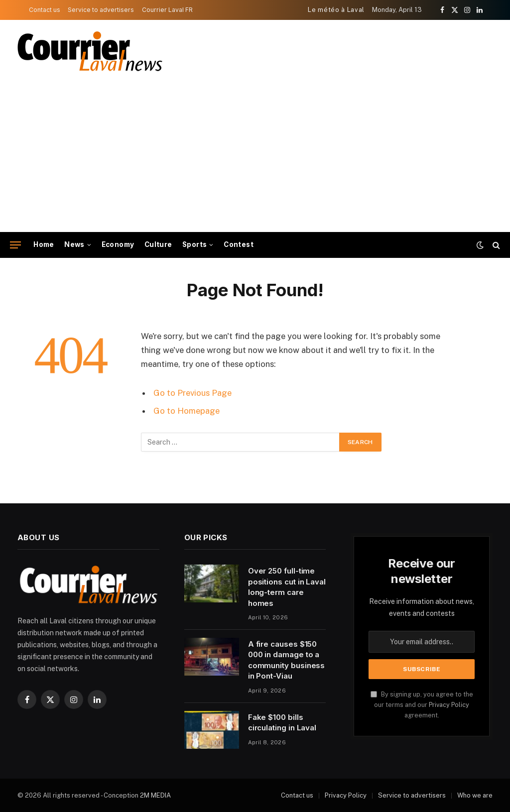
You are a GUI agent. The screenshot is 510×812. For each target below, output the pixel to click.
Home (44, 244)
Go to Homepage (187, 411)
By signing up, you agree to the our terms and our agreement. (422, 705)
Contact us (45, 10)
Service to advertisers (101, 10)
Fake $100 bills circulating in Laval (282, 722)
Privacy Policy (449, 705)
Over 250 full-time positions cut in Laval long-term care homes (287, 587)
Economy (118, 244)
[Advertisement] (255, 157)
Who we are (475, 795)
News (74, 244)
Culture (158, 244)
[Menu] (15, 245)
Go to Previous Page (192, 393)
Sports (194, 244)
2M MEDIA (155, 795)
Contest (239, 244)
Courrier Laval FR (167, 10)
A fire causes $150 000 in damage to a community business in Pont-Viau (287, 660)
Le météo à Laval (336, 10)
